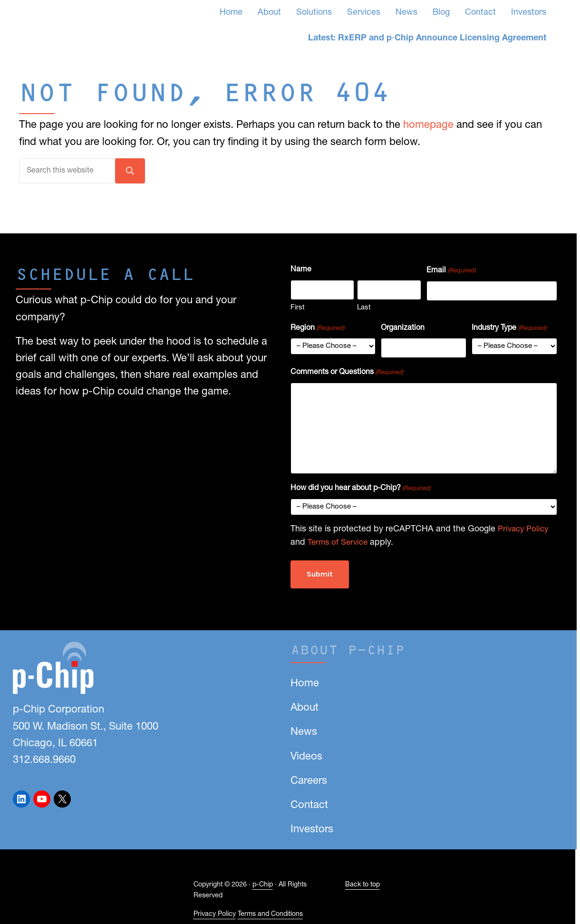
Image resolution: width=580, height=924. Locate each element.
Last (364, 314)
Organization (403, 335)
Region (317, 335)
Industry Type (509, 335)
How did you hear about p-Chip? (360, 493)
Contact (309, 805)
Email (451, 281)
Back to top (362, 885)
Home (305, 684)
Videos (306, 757)
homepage (428, 145)
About (304, 708)
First (298, 314)
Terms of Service (339, 547)
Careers (309, 781)
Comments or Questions (347, 377)
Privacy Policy (525, 533)
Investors (312, 830)
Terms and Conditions (270, 914)
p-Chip (263, 885)
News (304, 732)
